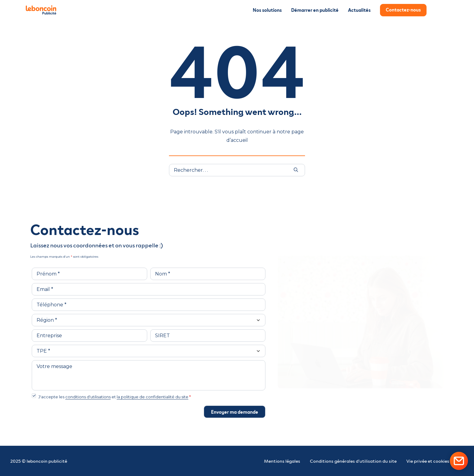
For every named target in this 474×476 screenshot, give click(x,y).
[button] (296, 170)
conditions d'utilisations (88, 397)
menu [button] (439, 12)
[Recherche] (237, 170)
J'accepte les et (115, 397)
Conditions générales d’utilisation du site (353, 461)
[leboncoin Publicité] (44, 10)
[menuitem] (269, 10)
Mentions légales (282, 461)
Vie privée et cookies (428, 461)
